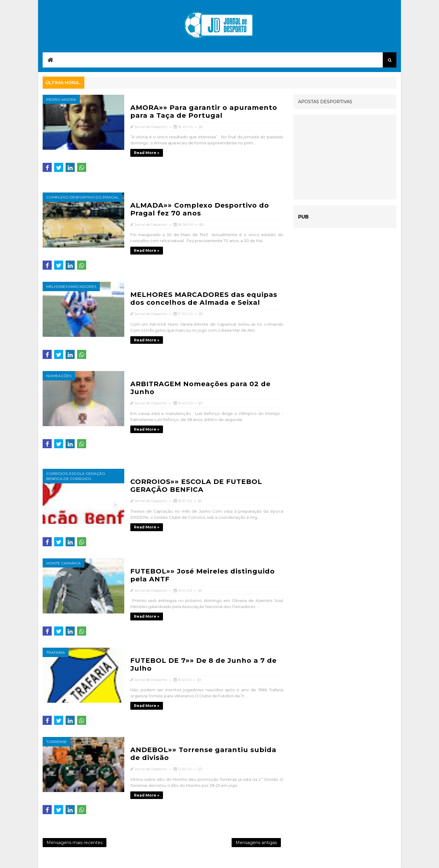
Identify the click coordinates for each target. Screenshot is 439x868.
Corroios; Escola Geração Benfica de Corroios (76, 476)
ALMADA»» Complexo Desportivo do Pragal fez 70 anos (200, 209)
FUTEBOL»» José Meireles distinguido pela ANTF (203, 575)
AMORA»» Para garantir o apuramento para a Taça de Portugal (204, 112)
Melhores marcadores (71, 286)
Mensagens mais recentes (75, 843)
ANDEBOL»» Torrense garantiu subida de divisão (203, 754)
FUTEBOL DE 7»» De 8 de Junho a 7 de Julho (203, 664)
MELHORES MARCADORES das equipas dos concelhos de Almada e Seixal (204, 299)
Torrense (57, 742)
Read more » (147, 153)
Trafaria (56, 652)
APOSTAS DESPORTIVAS (325, 102)
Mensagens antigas (256, 843)
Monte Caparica (63, 563)
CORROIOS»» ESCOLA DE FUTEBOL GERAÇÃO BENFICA (196, 486)
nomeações (59, 376)
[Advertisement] (345, 157)
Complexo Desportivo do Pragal (83, 197)
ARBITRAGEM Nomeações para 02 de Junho (200, 388)
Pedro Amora (61, 99)
